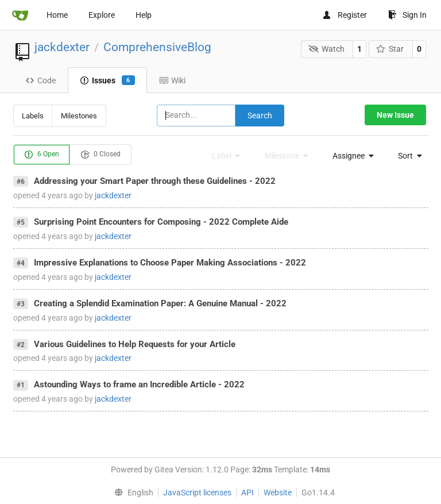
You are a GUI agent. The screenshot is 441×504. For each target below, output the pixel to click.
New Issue (395, 115)
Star (390, 49)
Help (144, 15)
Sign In (407, 15)
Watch (326, 49)
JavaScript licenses (197, 493)
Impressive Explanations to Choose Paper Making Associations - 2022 (170, 263)
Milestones (79, 116)
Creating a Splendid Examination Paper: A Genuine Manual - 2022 (160, 303)
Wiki (172, 80)
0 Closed (100, 155)
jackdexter (62, 47)
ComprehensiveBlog (157, 47)
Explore (102, 15)
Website (278, 493)
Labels (33, 116)
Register (345, 15)
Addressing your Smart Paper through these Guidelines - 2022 (155, 181)
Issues (107, 80)
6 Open (42, 155)
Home (57, 15)
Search (260, 116)
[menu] (350, 156)
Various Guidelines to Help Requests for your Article (135, 344)
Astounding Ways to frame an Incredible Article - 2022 (139, 384)
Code (40, 80)
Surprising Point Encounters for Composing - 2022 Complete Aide (161, 222)
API (247, 493)
